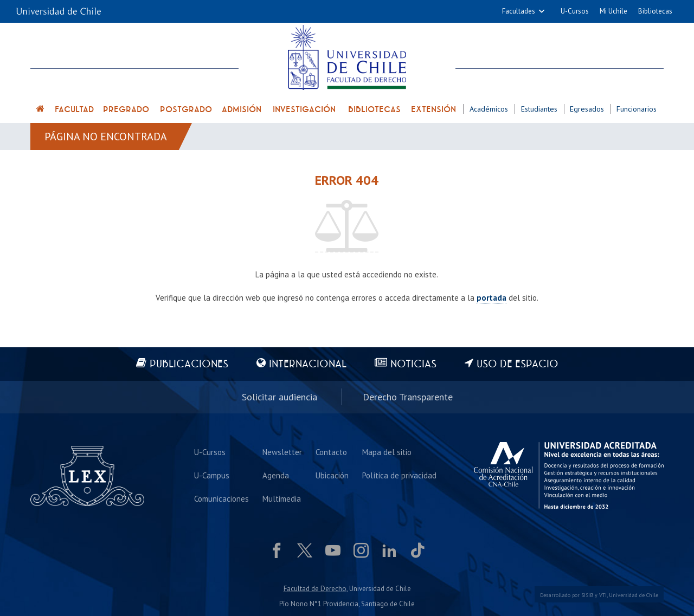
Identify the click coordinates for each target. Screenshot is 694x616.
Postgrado (186, 109)
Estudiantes (539, 109)
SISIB (587, 595)
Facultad (74, 109)
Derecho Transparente (408, 397)
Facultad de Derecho (315, 589)
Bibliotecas (655, 11)
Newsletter (282, 452)
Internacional (308, 364)
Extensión (433, 109)
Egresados (587, 109)
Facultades (519, 11)
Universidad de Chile (634, 595)
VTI (603, 595)
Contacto (331, 452)
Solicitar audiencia (279, 397)
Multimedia (282, 499)
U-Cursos (575, 11)
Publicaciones (189, 364)
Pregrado (126, 109)
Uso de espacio (518, 364)
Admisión (242, 109)
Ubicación (332, 475)
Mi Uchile (613, 11)
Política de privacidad (399, 475)
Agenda (276, 475)
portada (491, 298)
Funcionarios (637, 109)
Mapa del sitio (387, 452)
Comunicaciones (221, 499)
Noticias (413, 364)
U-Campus (212, 475)
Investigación (304, 109)
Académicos (489, 109)
